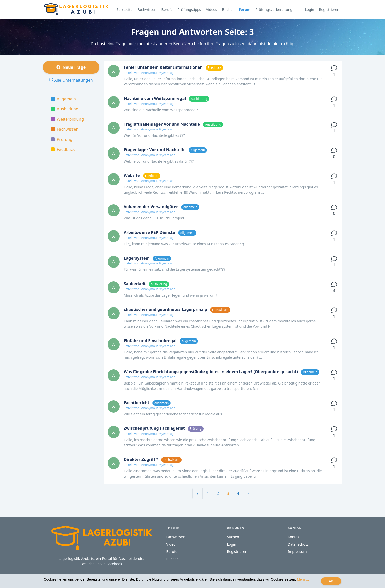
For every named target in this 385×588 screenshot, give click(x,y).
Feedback (63, 149)
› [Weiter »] (248, 493)
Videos (212, 9)
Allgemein (63, 99)
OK (331, 581)
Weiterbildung (67, 119)
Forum (245, 9)
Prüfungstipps (189, 9)
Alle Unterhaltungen (71, 80)
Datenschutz (298, 544)
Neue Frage (71, 67)
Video (171, 544)
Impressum (297, 551)
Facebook (115, 564)
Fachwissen (147, 9)
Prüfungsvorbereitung (274, 9)
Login (309, 9)
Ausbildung (65, 109)
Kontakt (294, 537)
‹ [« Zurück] (198, 493)
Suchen (233, 537)
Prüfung (62, 139)
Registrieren (329, 9)
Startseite (125, 9)
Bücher (228, 9)
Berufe (167, 9)
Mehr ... (303, 579)
